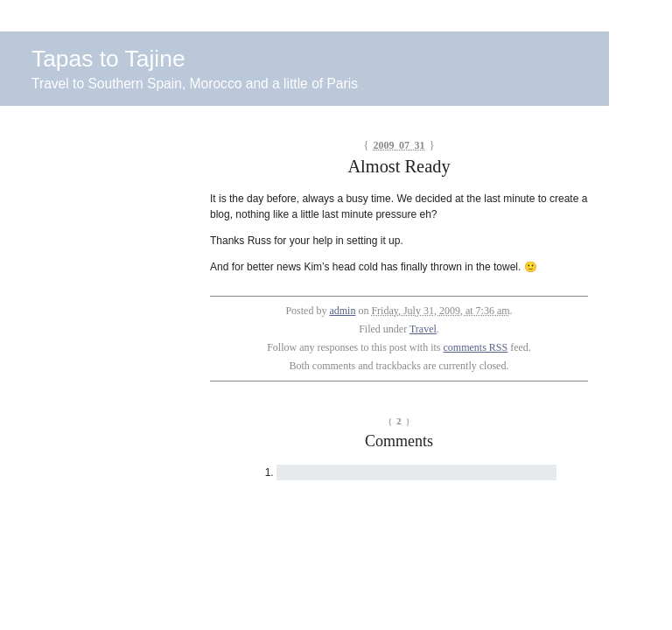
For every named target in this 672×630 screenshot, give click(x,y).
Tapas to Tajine (108, 59)
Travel (423, 329)
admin (342, 311)
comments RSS (476, 347)
